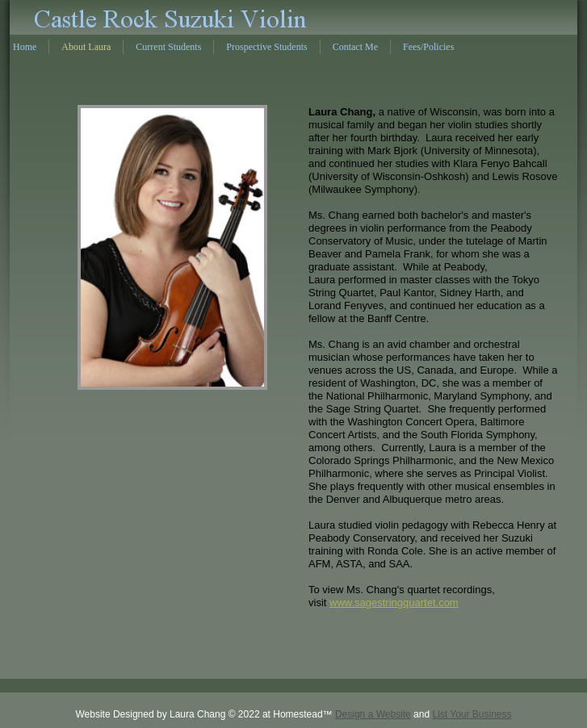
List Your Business (472, 714)
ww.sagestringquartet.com (397, 602)
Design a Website (373, 714)
